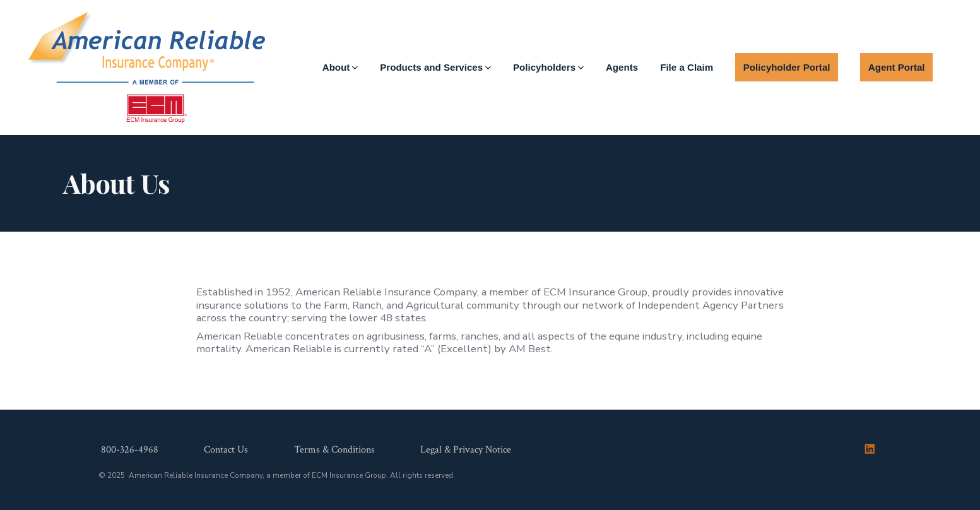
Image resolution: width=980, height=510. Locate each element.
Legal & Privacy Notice (466, 450)
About (340, 67)
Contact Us (226, 450)
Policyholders (548, 67)
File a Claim (687, 67)
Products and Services (435, 67)
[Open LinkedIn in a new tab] (870, 449)
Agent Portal (897, 67)
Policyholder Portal (787, 67)
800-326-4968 (130, 450)
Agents (622, 67)
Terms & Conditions (334, 450)
